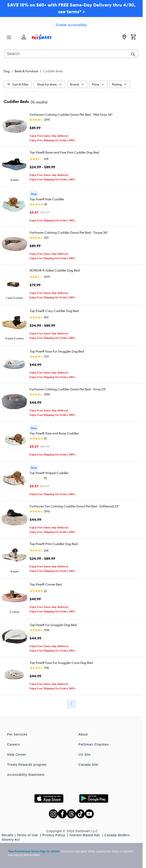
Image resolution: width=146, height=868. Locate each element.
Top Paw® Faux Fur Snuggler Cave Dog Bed (61, 663)
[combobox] (71, 54)
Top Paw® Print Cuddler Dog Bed (54, 544)
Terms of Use (28, 835)
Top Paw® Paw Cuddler (47, 199)
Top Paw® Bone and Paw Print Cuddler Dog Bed (64, 152)
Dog (7, 71)
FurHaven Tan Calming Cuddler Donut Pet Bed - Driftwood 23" (74, 506)
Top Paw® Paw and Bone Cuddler (54, 433)
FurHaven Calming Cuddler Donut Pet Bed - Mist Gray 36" (71, 115)
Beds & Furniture (26, 71)
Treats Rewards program (27, 765)
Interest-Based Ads (85, 835)
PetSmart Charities (94, 744)
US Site (85, 755)
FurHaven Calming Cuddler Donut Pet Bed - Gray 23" (68, 389)
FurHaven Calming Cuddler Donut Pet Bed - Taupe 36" (69, 233)
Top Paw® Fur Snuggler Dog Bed (53, 625)
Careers (14, 744)
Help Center (17, 755)
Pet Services (17, 734)
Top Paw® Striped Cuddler (49, 473)
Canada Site (88, 765)
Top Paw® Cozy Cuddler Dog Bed (54, 311)
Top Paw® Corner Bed (46, 584)
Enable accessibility (71, 25)
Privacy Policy (54, 835)
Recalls (8, 835)
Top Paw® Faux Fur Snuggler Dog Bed (57, 351)
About (83, 734)
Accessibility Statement (26, 775)
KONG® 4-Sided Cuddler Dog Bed (55, 270)
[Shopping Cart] (133, 37)
